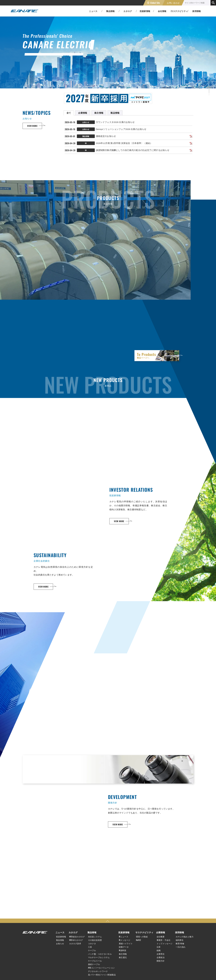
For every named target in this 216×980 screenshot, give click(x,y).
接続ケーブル (94, 964)
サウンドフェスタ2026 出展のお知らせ (115, 122)
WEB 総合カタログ (77, 937)
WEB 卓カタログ (76, 940)
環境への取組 (142, 937)
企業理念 (161, 954)
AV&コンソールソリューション (101, 968)
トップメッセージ (165, 943)
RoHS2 (139, 940)
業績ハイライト (126, 943)
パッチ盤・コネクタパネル (100, 954)
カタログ (73, 932)
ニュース (60, 932)
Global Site (155, 3)
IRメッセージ (125, 940)
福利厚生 (180, 940)
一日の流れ (181, 947)
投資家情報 (61, 937)
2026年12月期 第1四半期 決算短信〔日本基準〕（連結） (124, 143)
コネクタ (92, 943)
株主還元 (123, 957)
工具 (90, 947)
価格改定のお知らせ (106, 136)
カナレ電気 (25, 11)
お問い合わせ (173, 3)
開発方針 (161, 961)
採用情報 (197, 11)
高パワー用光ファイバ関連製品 (102, 975)
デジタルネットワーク (98, 971)
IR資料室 (123, 950)
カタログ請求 (75, 943)
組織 (159, 950)
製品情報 (60, 940)
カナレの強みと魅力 (185, 937)
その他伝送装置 (95, 940)
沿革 (159, 947)
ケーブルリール (95, 961)
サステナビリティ (144, 932)
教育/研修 (180, 943)
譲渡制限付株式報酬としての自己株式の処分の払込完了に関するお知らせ (133, 150)
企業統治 (161, 957)
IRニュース (124, 937)
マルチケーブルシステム (99, 957)
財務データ (124, 947)
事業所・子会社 (164, 940)
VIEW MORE (32, 126)
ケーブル (92, 950)
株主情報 (123, 954)
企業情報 (161, 932)
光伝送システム (95, 937)
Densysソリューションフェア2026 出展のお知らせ (121, 129)
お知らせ (60, 943)
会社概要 (161, 937)
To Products (157, 355)
